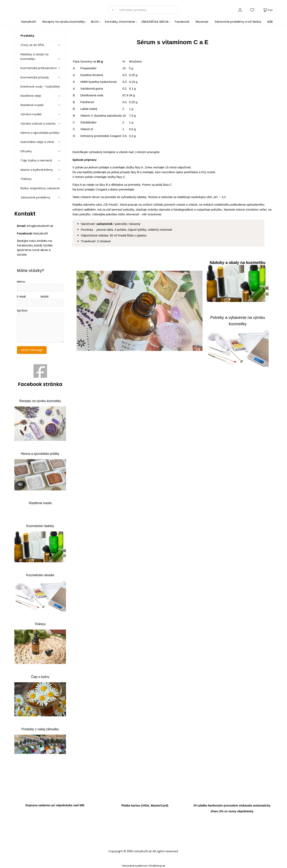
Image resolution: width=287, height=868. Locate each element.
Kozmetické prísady (35, 77)
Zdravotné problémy (35, 197)
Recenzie (202, 22)
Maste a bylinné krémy (37, 170)
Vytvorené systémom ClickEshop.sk (143, 866)
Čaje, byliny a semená (36, 160)
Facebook (182, 22)
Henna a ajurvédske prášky (40, 133)
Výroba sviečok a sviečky (38, 124)
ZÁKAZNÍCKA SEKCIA (155, 22)
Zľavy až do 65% (32, 45)
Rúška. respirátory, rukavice (40, 188)
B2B (270, 22)
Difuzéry (26, 151)
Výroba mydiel (31, 114)
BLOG (95, 22)
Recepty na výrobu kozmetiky (64, 22)
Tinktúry (26, 179)
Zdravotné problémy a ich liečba (238, 22)
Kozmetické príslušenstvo (39, 68)
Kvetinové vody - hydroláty (40, 87)
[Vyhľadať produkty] (148, 10)
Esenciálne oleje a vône (37, 142)
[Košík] (268, 10)
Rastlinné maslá (32, 105)
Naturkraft (29, 22)
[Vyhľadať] (112, 10)
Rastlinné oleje (31, 96)
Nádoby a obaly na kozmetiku (34, 57)
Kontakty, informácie (120, 22)
